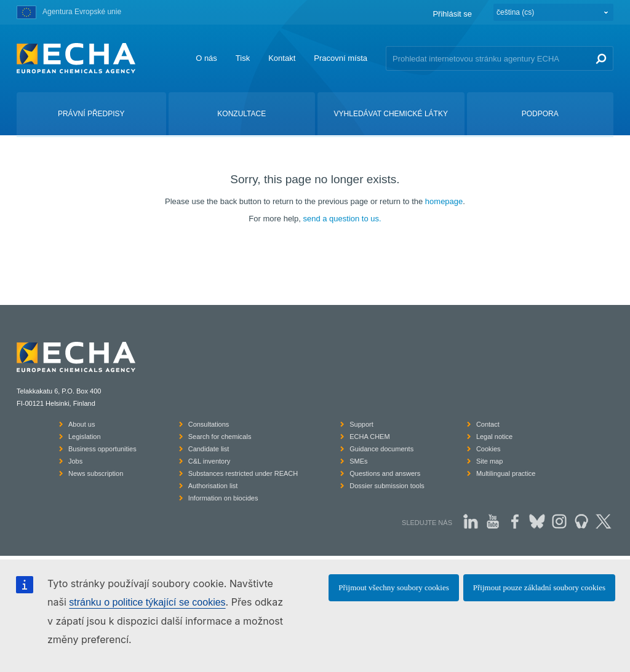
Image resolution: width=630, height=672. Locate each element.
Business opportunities (102, 449)
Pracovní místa (341, 58)
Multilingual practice (506, 473)
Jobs (75, 461)
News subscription (96, 473)
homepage (444, 201)
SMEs (358, 461)
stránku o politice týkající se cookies (147, 602)
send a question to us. (342, 219)
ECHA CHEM (369, 437)
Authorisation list (213, 486)
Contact (488, 424)
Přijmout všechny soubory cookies (393, 587)
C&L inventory (209, 461)
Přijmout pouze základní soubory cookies (539, 587)
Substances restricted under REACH (243, 473)
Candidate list (209, 449)
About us (82, 424)
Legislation (85, 437)
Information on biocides (223, 498)
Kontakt (282, 58)
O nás (206, 58)
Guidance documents (381, 449)
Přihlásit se (452, 14)
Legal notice (494, 437)
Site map (489, 461)
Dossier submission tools (387, 486)
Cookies (488, 449)
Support (361, 424)
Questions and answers (385, 473)
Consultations (209, 424)
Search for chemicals (220, 437)
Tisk (243, 58)
